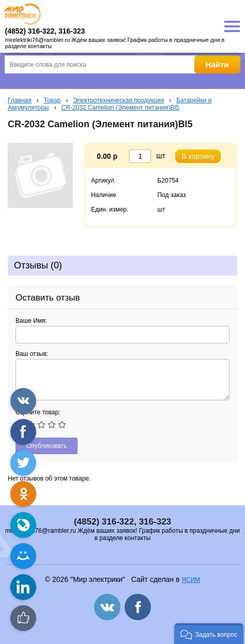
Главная (20, 100)
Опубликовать (47, 446)
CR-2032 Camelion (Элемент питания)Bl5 (120, 108)
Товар (52, 100)
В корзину (198, 156)
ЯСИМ (191, 580)
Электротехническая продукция (118, 100)
